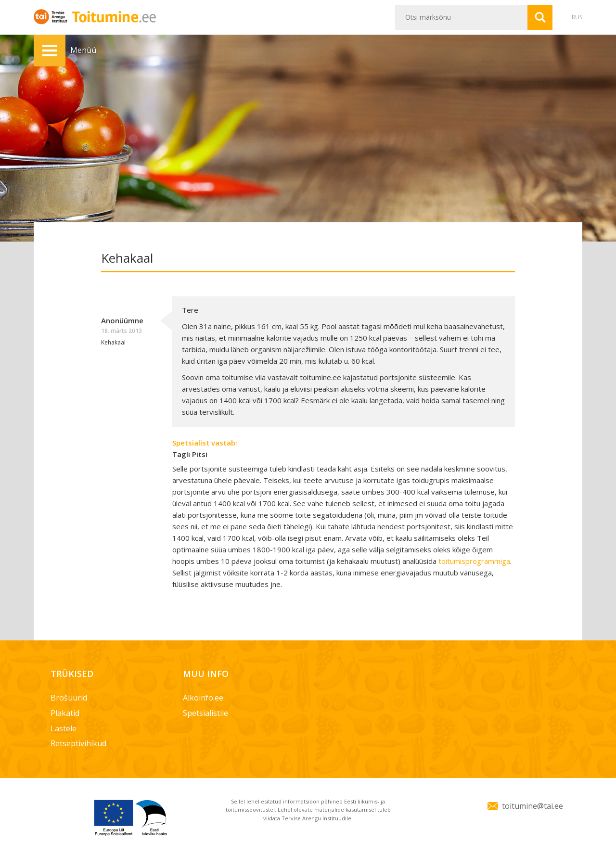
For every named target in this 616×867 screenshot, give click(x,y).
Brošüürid (69, 698)
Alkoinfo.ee (203, 698)
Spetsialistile (205, 713)
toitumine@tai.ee (533, 806)
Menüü (50, 51)
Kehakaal (113, 342)
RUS (577, 17)
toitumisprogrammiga (474, 561)
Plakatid (65, 713)
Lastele (64, 728)
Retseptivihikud (78, 743)
